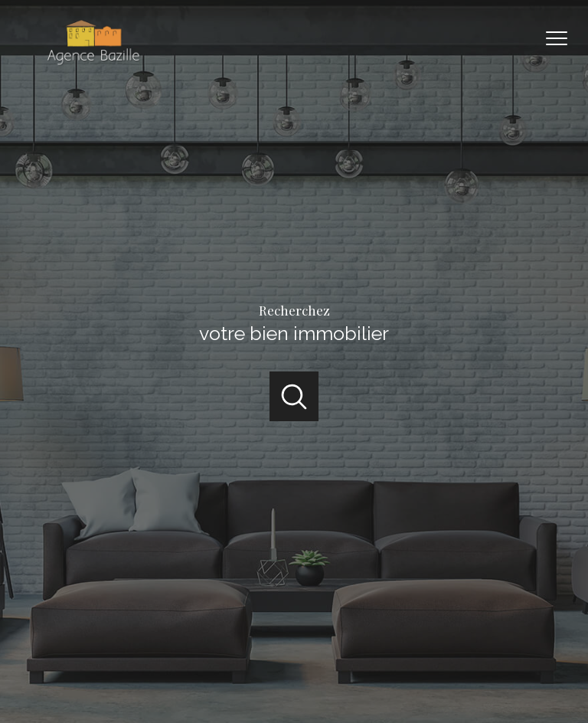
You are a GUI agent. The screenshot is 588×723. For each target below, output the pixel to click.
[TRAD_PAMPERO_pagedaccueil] (92, 64)
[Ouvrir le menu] (563, 38)
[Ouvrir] (294, 396)
